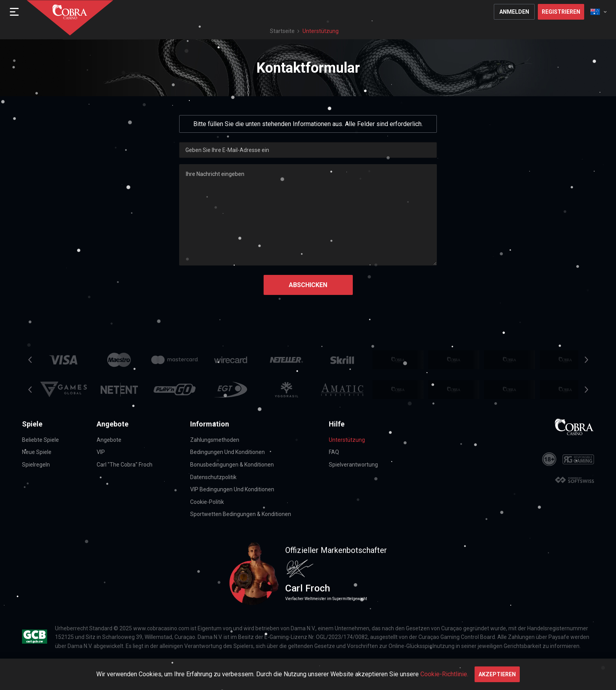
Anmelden (514, 12)
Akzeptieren (497, 674)
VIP (101, 452)
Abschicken (308, 285)
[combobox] (599, 12)
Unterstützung (347, 440)
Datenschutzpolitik (213, 477)
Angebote (109, 440)
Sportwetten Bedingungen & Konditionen (241, 514)
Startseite (282, 31)
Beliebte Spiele (40, 440)
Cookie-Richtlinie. (444, 674)
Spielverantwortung (353, 465)
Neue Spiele (37, 452)
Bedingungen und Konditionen (227, 452)
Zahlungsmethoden (215, 440)
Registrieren (561, 12)
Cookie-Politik (207, 502)
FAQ (334, 452)
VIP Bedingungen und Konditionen (232, 489)
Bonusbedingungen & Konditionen (232, 465)
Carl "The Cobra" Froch (125, 465)
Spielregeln (36, 465)
